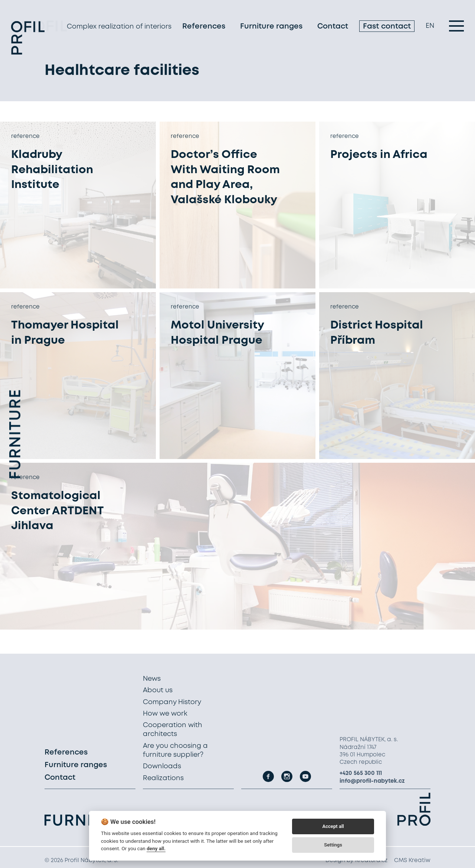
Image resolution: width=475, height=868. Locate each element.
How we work (165, 714)
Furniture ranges (271, 28)
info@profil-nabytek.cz (372, 781)
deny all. (156, 848)
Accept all (333, 826)
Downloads (162, 766)
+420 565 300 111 (361, 773)
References (204, 28)
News (152, 679)
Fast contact (387, 28)
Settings (333, 845)
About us (158, 690)
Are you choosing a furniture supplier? (175, 750)
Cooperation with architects (173, 730)
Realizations (163, 778)
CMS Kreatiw (412, 861)
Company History (172, 702)
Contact (333, 28)
